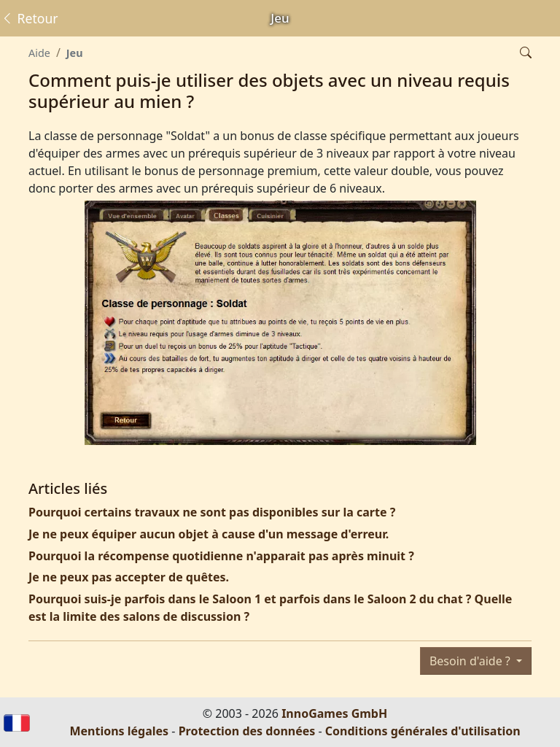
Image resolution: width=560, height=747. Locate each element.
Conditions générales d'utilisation (423, 731)
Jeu (75, 53)
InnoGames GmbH (334, 713)
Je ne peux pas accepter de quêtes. (129, 577)
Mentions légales (119, 731)
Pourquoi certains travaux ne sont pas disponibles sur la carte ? (212, 512)
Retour (30, 18)
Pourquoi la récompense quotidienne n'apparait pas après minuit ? (221, 556)
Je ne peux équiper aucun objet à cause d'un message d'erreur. (209, 534)
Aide (39, 53)
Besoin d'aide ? (471, 661)
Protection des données (247, 731)
